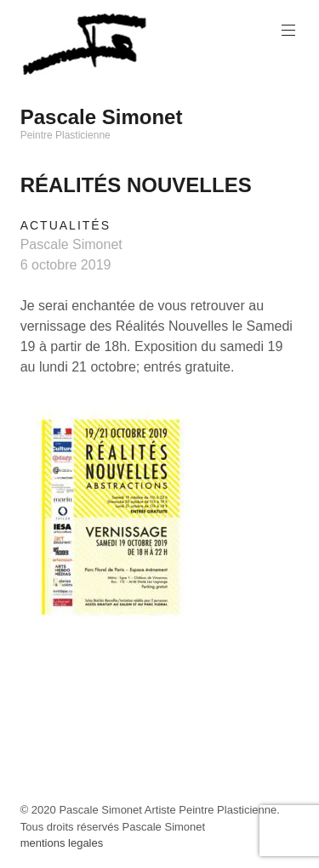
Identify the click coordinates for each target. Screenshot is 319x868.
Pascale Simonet (102, 117)
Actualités (66, 225)
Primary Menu (287, 30)
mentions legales (62, 843)
